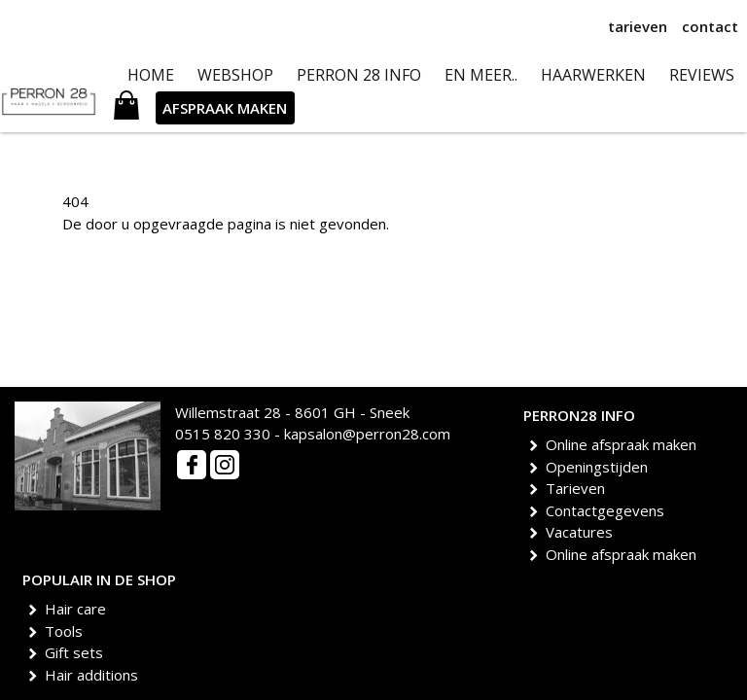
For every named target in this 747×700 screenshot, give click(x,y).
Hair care (79, 609)
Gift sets (77, 652)
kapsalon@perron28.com (367, 434)
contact (710, 26)
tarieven (638, 26)
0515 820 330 (223, 434)
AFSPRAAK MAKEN (225, 108)
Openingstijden (600, 467)
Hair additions (95, 675)
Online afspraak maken (624, 444)
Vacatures (583, 532)
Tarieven (579, 488)
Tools (67, 631)
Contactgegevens (608, 510)
